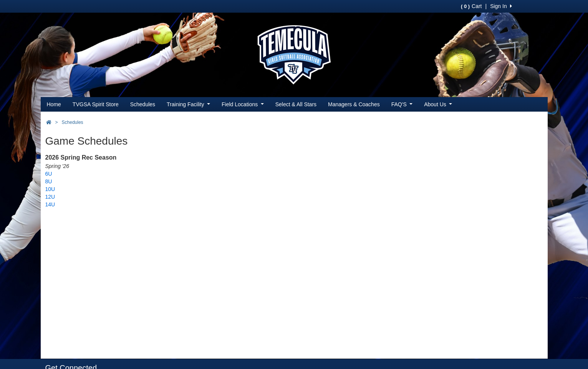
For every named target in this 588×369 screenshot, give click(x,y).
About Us (438, 104)
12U (50, 197)
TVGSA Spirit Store (96, 104)
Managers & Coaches (354, 104)
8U (49, 181)
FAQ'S (402, 104)
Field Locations (243, 104)
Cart (471, 6)
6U (49, 174)
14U (50, 204)
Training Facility (188, 104)
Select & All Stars (296, 104)
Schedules (143, 104)
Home (54, 104)
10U (50, 189)
